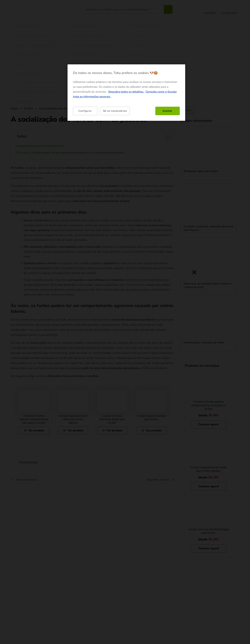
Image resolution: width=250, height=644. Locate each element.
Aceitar (167, 111)
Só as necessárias (115, 111)
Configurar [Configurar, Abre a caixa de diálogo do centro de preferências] (85, 111)
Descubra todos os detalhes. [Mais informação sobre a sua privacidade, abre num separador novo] (126, 92)
